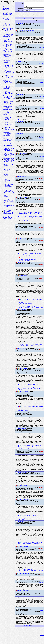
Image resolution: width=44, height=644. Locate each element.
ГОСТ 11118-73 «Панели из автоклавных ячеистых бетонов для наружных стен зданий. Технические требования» (30, 214)
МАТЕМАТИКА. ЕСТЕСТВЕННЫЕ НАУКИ (8, 39)
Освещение (7, 203)
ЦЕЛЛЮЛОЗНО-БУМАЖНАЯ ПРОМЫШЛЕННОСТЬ (9, 157)
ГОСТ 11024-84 (23, 197)
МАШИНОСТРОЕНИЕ (9, 73)
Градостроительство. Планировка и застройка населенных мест (9, 170)
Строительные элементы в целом (9, 177)
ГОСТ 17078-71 (23, 221)
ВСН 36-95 (20, 62)
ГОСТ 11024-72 (21, 177)
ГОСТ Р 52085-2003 (24, 574)
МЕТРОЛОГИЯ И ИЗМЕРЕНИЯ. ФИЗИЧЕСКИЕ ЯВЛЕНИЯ (8, 55)
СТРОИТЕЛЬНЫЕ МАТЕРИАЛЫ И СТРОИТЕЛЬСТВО (8, 163)
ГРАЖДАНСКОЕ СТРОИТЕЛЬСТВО (8, 212)
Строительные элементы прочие (9, 191)
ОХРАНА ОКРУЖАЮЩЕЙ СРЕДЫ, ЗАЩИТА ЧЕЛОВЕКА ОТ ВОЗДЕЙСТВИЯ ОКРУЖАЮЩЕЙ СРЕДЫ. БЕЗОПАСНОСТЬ (8, 47)
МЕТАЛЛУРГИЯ (7, 141)
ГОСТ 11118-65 (21, 225)
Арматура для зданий (9, 205)
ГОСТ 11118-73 (23, 239)
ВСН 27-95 (20, 45)
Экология (5, 22)
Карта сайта (42, 635)
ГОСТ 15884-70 (21, 349)
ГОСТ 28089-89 (23, 486)
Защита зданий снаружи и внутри (9, 200)
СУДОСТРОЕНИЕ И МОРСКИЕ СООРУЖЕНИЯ (8, 102)
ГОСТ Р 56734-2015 (22, 591)
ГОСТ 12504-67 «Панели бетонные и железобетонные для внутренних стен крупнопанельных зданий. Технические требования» (30, 306)
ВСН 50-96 (20, 95)
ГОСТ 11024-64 (23, 193)
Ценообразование (7, 21)
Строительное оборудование (8, 210)
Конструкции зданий (9, 193)
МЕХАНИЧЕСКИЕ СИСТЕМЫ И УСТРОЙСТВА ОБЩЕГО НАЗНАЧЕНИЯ (8, 62)
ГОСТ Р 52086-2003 (24, 581)
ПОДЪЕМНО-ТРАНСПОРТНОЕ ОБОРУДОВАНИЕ (8, 110)
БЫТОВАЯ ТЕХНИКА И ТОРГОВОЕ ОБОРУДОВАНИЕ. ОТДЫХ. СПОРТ (9, 217)
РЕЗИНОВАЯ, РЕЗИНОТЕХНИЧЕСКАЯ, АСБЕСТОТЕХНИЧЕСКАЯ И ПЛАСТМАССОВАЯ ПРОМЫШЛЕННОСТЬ (9, 152)
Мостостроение (6, 16)
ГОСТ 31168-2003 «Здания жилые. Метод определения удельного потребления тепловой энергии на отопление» (30, 544)
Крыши (7, 183)
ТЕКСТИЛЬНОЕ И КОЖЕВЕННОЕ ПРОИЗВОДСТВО (8, 117)
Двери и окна (8, 189)
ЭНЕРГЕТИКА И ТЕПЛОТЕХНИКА (8, 75)
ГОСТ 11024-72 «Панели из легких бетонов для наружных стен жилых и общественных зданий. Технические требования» (30, 218)
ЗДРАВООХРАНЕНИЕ (9, 42)
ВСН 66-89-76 (21, 107)
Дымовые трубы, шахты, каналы (9, 187)
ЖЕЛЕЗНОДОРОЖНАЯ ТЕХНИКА (9, 99)
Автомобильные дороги (8, 13)
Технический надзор (7, 19)
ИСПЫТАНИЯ (7, 58)
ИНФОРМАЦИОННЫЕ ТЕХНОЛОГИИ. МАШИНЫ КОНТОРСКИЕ (9, 84)
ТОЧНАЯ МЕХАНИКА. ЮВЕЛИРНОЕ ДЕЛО (9, 93)
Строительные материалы (8, 197)
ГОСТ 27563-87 (21, 472)
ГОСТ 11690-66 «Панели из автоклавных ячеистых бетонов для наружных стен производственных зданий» (29, 259)
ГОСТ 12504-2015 (22, 309)
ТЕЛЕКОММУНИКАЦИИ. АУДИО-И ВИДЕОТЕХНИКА (9, 80)
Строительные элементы (8, 175)
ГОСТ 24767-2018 (23, 391)
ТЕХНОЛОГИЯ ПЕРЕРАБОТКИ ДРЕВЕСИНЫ (7, 143)
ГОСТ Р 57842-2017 (22, 608)
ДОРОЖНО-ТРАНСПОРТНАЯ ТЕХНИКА (8, 96)
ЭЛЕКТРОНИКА (7, 78)
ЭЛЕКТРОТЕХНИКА (9, 76)
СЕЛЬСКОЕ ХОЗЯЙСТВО (7, 123)
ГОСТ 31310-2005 (23, 547)
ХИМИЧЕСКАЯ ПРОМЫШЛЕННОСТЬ (9, 129)
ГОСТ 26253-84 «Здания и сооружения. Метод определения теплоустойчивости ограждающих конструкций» (30, 447)
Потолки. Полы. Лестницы (9, 185)
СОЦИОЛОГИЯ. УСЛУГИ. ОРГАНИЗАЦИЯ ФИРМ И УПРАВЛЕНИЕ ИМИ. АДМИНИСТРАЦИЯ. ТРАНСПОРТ (9, 33)
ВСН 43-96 (22, 80)
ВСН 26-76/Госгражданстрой (26, 30)
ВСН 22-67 (20, 23)
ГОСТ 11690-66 (21, 262)
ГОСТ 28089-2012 (23, 499)
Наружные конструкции (7, 195)
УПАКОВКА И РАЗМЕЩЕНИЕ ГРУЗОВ (7, 114)
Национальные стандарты (9, 17)
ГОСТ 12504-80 (23, 276)
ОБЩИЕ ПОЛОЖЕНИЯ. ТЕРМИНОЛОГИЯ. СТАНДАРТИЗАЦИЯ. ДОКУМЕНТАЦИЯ (9, 26)
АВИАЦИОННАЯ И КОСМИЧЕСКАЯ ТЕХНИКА (8, 106)
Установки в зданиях (9, 201)
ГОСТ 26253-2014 (22, 428)
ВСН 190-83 (20, 121)
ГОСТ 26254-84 (23, 450)
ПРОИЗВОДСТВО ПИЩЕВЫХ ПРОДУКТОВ (8, 126)
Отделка (6, 204)
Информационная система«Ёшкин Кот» (7, 3)
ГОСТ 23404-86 (23, 368)
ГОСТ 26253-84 (23, 412)
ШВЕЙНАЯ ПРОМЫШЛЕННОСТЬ (9, 120)
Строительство (6, 18)
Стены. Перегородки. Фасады (8, 180)
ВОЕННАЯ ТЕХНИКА (9, 214)
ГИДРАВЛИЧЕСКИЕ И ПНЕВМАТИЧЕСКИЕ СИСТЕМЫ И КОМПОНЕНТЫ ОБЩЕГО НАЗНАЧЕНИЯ (9, 68)
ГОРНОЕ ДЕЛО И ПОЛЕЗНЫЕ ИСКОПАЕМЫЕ (8, 132)
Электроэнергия (6, 220)
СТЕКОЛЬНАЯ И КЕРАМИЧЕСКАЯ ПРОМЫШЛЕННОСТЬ (9, 147)
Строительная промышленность (8, 166)
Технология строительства (8, 207)
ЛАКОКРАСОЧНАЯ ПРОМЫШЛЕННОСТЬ (9, 160)
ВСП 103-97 (20, 134)
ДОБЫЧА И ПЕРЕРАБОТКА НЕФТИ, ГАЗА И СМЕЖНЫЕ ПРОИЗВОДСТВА (8, 137)
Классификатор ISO (7, 15)
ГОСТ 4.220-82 (23, 153)
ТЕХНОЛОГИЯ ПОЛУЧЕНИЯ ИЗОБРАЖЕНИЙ (7, 89)
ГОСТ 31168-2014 (22, 521)
